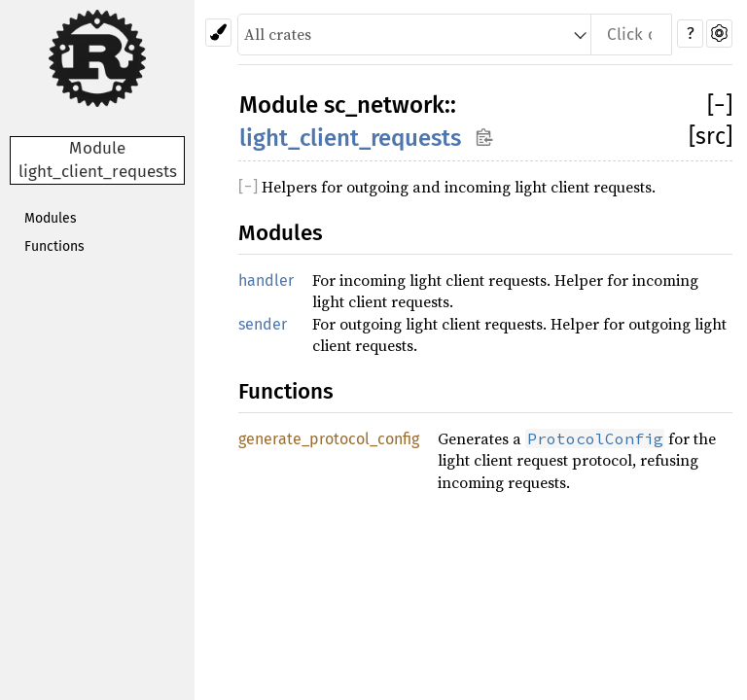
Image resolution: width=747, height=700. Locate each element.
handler (266, 280)
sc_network (384, 105)
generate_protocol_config (329, 439)
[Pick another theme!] (218, 33)
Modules (51, 218)
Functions (54, 246)
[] (720, 105)
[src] (711, 136)
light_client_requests (350, 138)
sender (263, 324)
